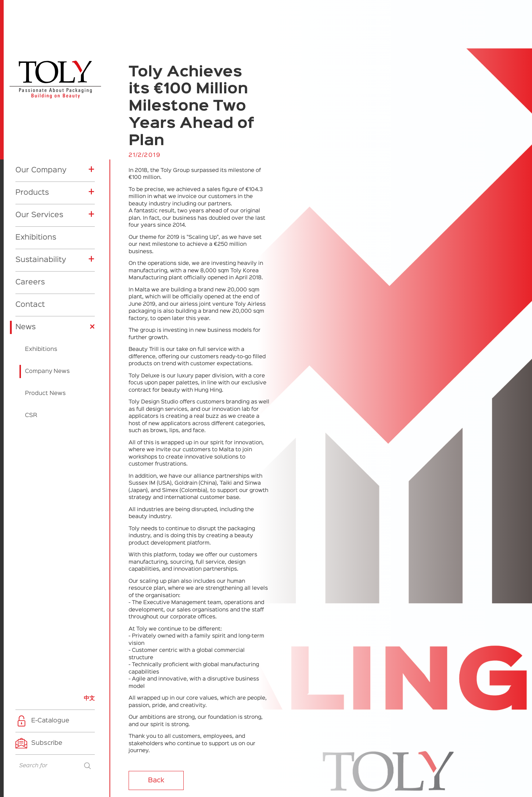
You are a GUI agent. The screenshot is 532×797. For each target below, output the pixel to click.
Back (156, 780)
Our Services (39, 215)
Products (32, 193)
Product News (45, 394)
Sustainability (41, 260)
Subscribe (47, 743)
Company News (47, 371)
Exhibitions (36, 237)
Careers (30, 282)
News (26, 327)
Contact (30, 305)
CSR (31, 416)
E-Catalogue (50, 721)
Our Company (41, 170)
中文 (89, 698)
